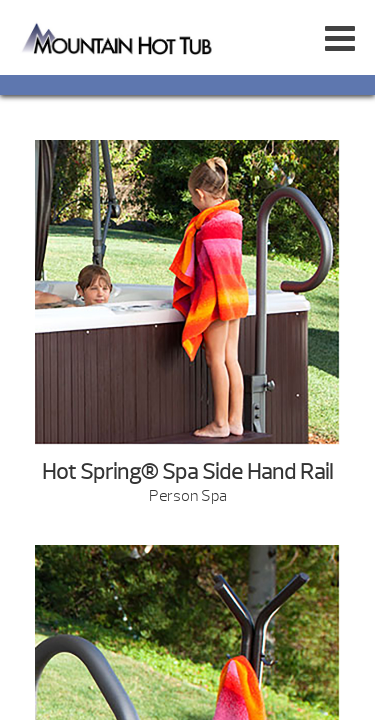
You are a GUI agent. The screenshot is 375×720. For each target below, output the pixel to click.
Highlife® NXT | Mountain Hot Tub (118, 37)
